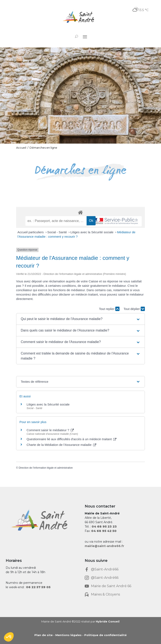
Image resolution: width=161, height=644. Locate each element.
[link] (80, 17)
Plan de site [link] (43, 635)
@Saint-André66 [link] (105, 569)
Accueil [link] (21, 148)
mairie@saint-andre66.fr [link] (104, 546)
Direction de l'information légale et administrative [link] (46, 468)
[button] (85, 37)
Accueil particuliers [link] (31, 232)
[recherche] (56, 221)
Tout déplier (134, 309)
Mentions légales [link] (68, 635)
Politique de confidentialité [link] (105, 635)
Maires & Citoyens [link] (105, 594)
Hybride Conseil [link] (108, 621)
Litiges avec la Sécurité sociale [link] (92, 232)
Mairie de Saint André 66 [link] (111, 586)
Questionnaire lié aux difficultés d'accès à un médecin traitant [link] (71, 439)
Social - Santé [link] (58, 232)
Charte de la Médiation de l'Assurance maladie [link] (61, 445)
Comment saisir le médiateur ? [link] (50, 430)
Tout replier (109, 309)
